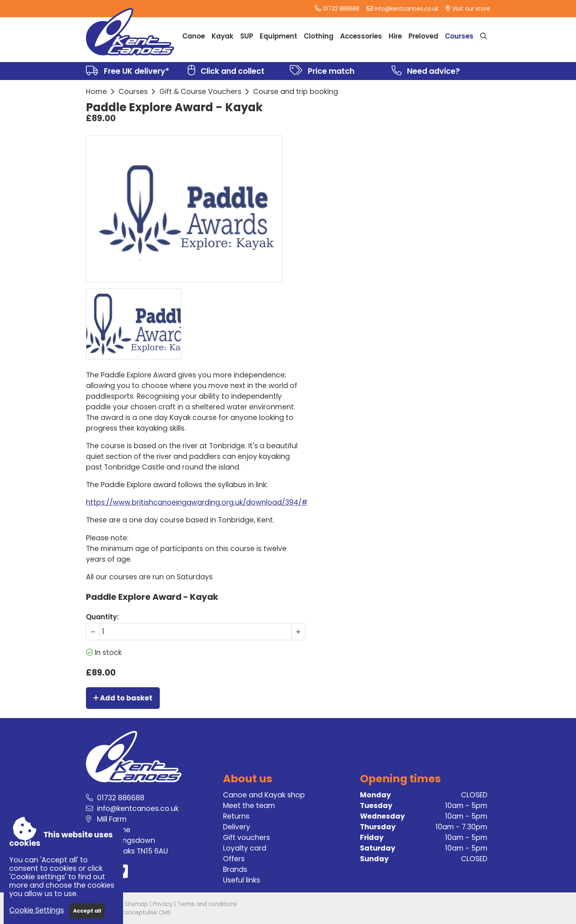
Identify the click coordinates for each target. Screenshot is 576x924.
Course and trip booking (296, 92)
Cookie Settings (37, 910)
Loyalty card (245, 848)
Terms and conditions (207, 904)
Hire (395, 36)
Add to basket (123, 698)
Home (96, 92)
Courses (133, 92)
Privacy (163, 904)
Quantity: (102, 617)
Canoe (194, 36)
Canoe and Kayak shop (264, 795)
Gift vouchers (246, 838)
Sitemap (136, 904)
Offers (234, 859)
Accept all (87, 911)
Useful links (242, 880)
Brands (235, 869)
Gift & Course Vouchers (200, 92)
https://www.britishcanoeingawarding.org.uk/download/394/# (197, 502)
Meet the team (249, 806)
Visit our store (471, 9)
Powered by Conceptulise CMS (128, 912)
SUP (247, 36)
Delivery (237, 827)
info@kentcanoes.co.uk (406, 9)
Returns (236, 816)
